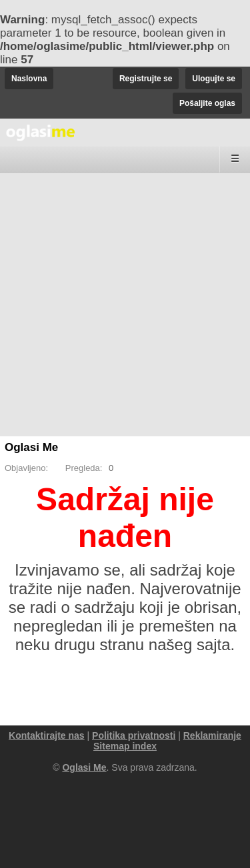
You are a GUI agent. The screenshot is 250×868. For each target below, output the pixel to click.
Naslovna (29, 79)
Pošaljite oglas (207, 103)
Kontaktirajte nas (47, 735)
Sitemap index (125, 746)
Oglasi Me (31, 447)
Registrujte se (146, 79)
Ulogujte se (214, 79)
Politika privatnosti (134, 735)
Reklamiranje (212, 735)
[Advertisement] (125, 305)
